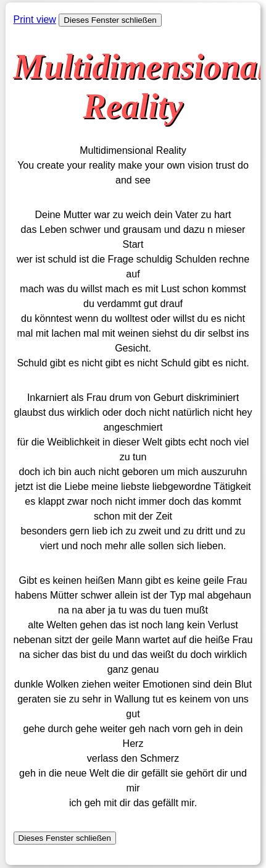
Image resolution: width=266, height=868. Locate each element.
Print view (35, 19)
